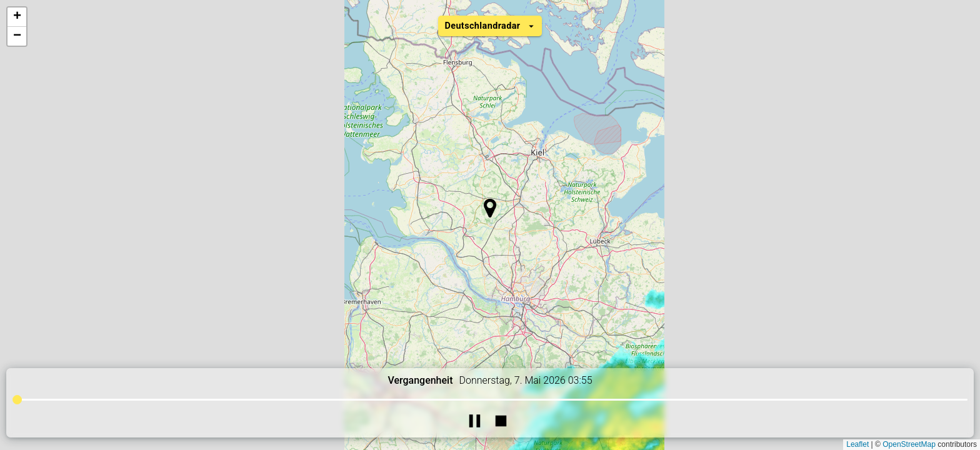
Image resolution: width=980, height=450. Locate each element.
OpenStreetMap (909, 444)
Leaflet (857, 444)
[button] (490, 208)
